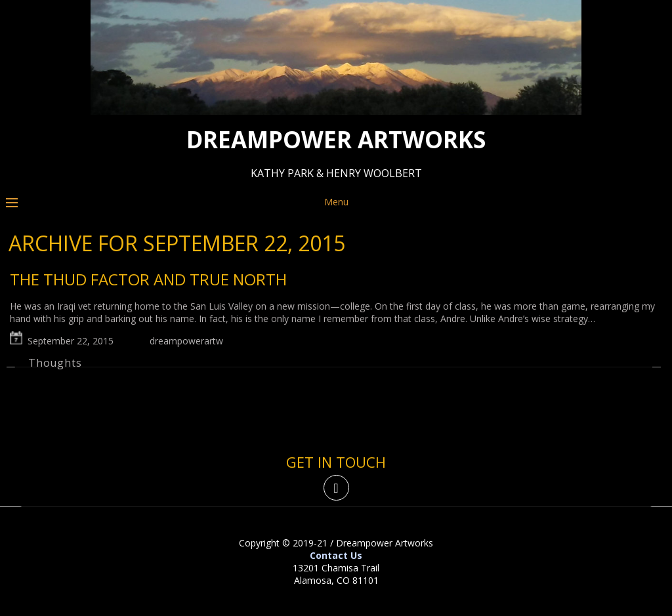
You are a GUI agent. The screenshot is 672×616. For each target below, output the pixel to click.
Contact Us (336, 555)
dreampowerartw (186, 341)
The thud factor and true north (148, 279)
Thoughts (55, 363)
